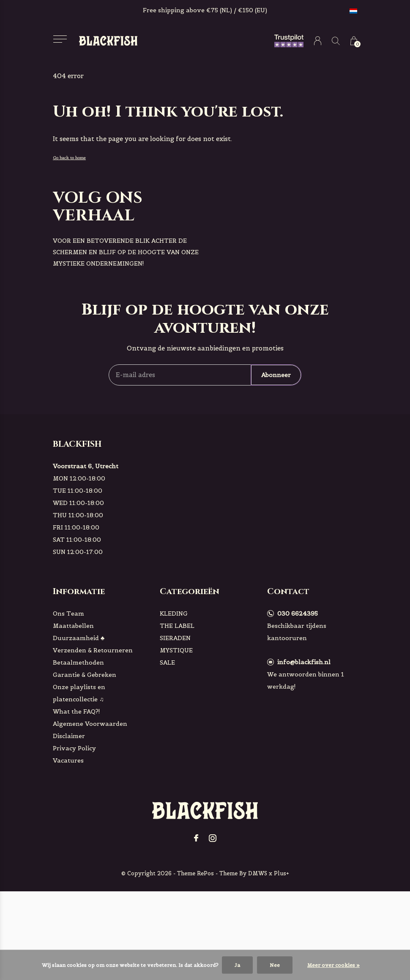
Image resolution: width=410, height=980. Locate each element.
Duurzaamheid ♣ (79, 638)
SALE (167, 662)
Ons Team (68, 614)
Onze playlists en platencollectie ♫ (79, 693)
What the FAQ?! (77, 711)
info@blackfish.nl (304, 662)
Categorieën (190, 591)
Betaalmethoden (78, 662)
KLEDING (174, 614)
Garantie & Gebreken (85, 675)
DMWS (258, 873)
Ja (237, 965)
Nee (275, 965)
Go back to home (69, 158)
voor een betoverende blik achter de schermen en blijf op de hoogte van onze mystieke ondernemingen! (126, 252)
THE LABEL (177, 626)
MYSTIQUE (176, 650)
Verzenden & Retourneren (93, 650)
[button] (60, 39)
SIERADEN (175, 638)
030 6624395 (298, 614)
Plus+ (282, 873)
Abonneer (276, 375)
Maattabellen (73, 626)
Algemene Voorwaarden (90, 724)
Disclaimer (69, 736)
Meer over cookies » (333, 965)
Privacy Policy (74, 748)
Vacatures (68, 760)
